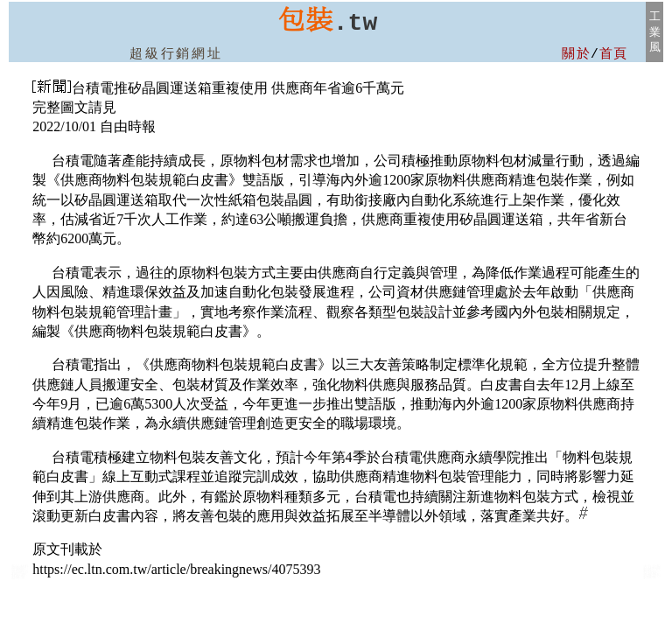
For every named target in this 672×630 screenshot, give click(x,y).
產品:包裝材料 (18, 577)
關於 (576, 54)
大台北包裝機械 (652, 576)
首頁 (614, 54)
